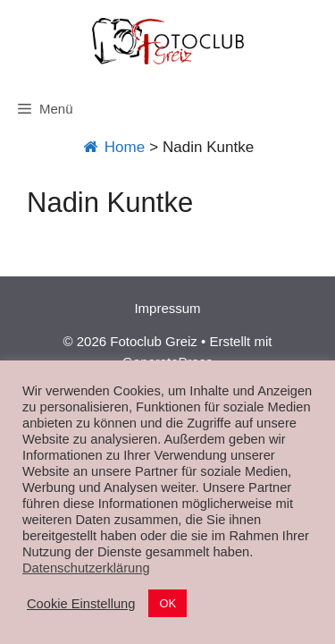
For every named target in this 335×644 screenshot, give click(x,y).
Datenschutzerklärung (86, 568)
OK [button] (167, 603)
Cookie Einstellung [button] (81, 604)
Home (113, 147)
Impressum (167, 308)
